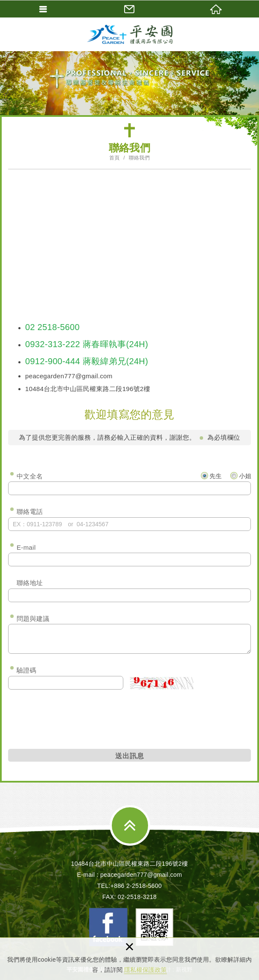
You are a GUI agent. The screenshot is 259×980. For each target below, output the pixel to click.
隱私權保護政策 (146, 970)
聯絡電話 (30, 512)
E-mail (26, 547)
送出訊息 (130, 756)
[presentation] (73, 717)
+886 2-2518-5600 (136, 886)
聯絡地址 (30, 583)
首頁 (115, 158)
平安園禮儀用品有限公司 (130, 34)
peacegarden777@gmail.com (69, 376)
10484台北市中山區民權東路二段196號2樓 (129, 864)
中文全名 (30, 476)
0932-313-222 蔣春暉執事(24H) (87, 344)
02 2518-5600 (52, 327)
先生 (211, 475)
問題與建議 (33, 619)
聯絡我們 (139, 158)
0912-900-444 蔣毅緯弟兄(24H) (87, 361)
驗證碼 (26, 670)
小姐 (241, 475)
